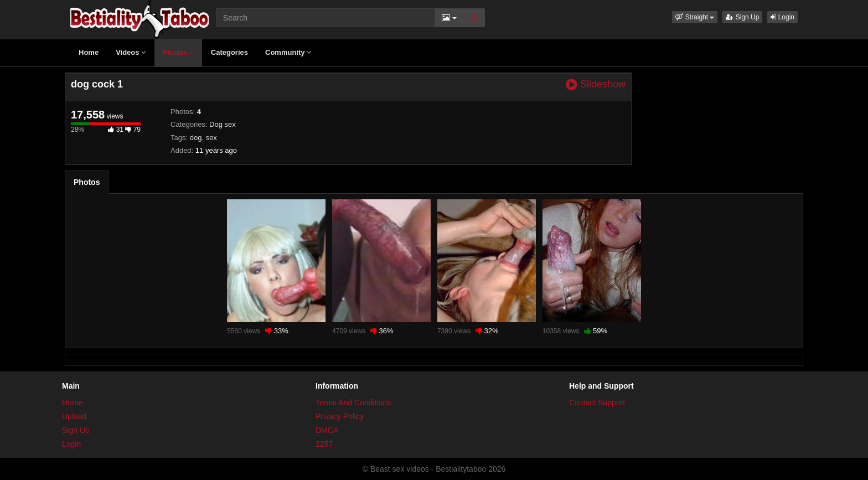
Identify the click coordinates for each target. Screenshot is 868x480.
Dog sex (223, 124)
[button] (695, 17)
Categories (229, 52)
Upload (74, 416)
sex (211, 138)
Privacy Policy (340, 416)
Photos (178, 52)
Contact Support (597, 402)
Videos (131, 52)
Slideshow (596, 84)
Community (288, 52)
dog (196, 138)
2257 (324, 444)
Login (782, 17)
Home (89, 52)
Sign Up (742, 17)
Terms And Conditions (353, 402)
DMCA (327, 430)
